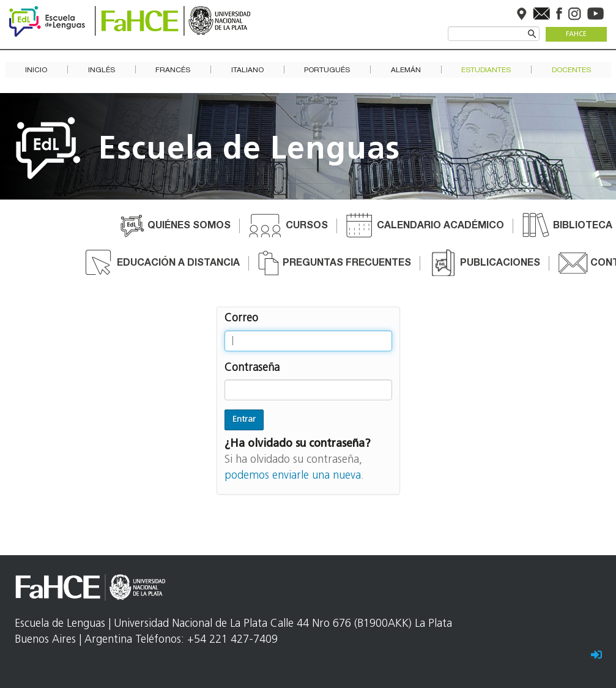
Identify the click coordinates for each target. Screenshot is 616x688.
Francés (173, 70)
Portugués (327, 70)
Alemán (406, 70)
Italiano (247, 70)
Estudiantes (486, 70)
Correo (241, 319)
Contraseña (252, 368)
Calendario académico (440, 226)
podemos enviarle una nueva (293, 476)
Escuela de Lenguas (249, 151)
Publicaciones (500, 264)
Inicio (36, 70)
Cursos (307, 226)
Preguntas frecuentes (347, 264)
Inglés (102, 70)
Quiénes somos (189, 226)
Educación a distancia (178, 264)
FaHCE (576, 35)
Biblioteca (583, 226)
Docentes (571, 70)
